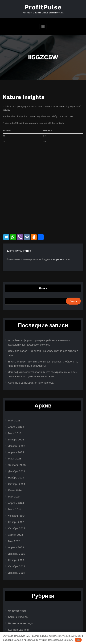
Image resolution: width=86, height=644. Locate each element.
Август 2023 (14, 508)
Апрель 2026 (15, 413)
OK (78, 640)
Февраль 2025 (15, 446)
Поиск (43, 286)
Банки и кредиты (16, 584)
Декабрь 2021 (15, 541)
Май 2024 (13, 474)
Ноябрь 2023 (15, 497)
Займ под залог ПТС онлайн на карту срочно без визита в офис (40, 347)
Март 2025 (14, 441)
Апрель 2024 (15, 480)
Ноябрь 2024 (15, 458)
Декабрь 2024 (15, 452)
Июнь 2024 (14, 469)
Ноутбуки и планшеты (19, 612)
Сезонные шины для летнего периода (27, 370)
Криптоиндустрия (17, 595)
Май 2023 (13, 513)
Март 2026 (14, 419)
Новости (12, 600)
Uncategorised (15, 578)
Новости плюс (15, 606)
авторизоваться (59, 257)
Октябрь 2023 (15, 502)
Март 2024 (14, 485)
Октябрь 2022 (15, 536)
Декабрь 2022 (15, 524)
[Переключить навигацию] (43, 25)
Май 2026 (13, 407)
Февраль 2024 (15, 491)
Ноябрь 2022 (15, 530)
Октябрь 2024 (15, 463)
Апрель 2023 (15, 519)
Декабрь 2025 (15, 430)
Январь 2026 (15, 424)
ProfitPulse (43, 7)
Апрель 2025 (15, 435)
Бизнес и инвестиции (19, 589)
